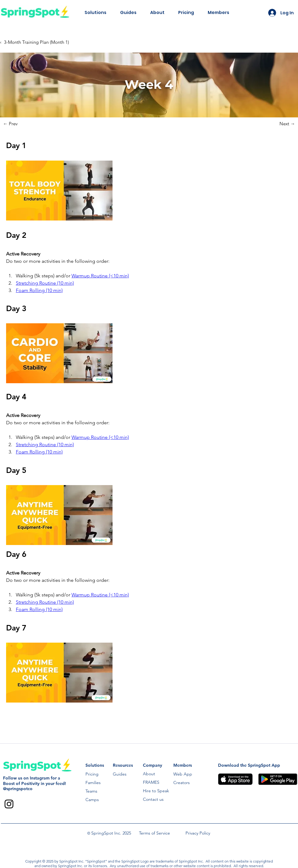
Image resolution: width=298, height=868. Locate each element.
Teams (91, 791)
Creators (182, 783)
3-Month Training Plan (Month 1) (36, 42)
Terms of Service (154, 833)
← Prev (10, 124)
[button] (95, 12)
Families (93, 783)
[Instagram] (9, 804)
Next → (287, 124)
